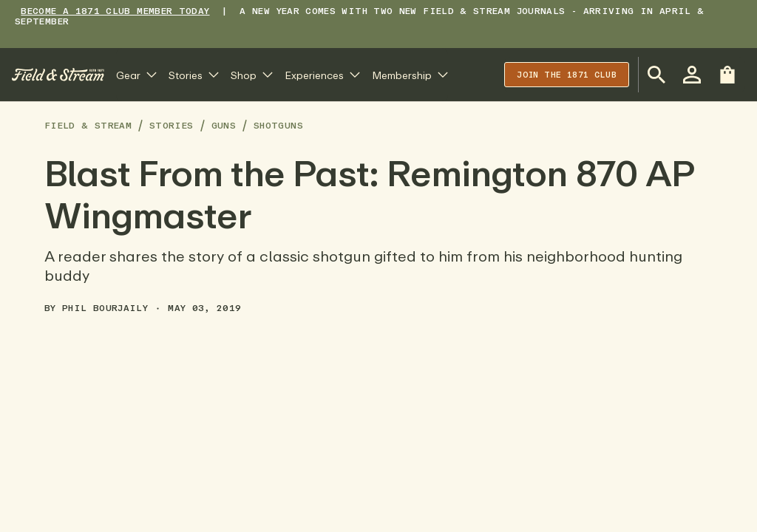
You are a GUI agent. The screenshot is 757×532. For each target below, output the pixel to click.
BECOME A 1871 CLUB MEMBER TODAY (115, 11)
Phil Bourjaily (105, 308)
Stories (172, 125)
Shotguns (278, 125)
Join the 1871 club (567, 74)
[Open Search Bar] (656, 75)
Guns (224, 125)
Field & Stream (88, 125)
